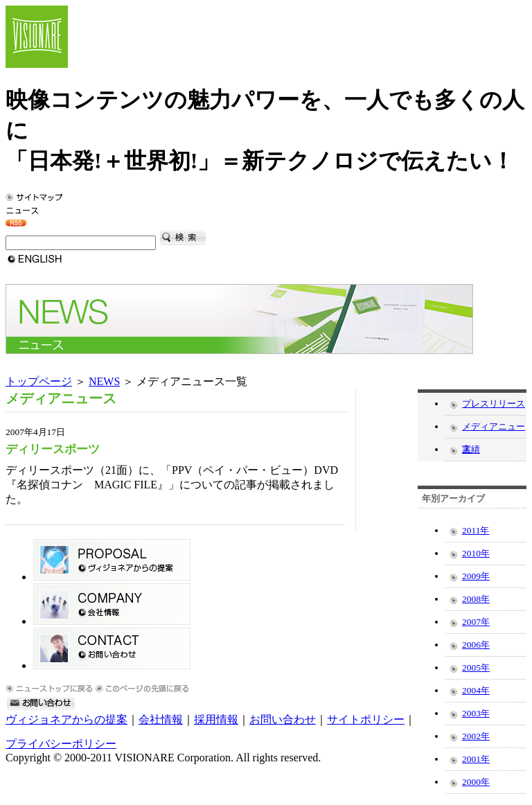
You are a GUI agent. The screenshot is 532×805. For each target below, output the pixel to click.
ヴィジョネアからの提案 (66, 719)
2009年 (476, 576)
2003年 (476, 713)
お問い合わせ (283, 719)
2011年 (476, 530)
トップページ (39, 381)
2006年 (476, 645)
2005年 (476, 667)
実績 (471, 449)
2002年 (476, 736)
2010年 (476, 553)
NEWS (104, 381)
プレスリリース (494, 404)
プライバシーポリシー (61, 744)
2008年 (476, 599)
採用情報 (216, 719)
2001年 (476, 759)
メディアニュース (494, 430)
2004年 (476, 690)
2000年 (476, 782)
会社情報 (161, 719)
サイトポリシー (366, 719)
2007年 (476, 622)
